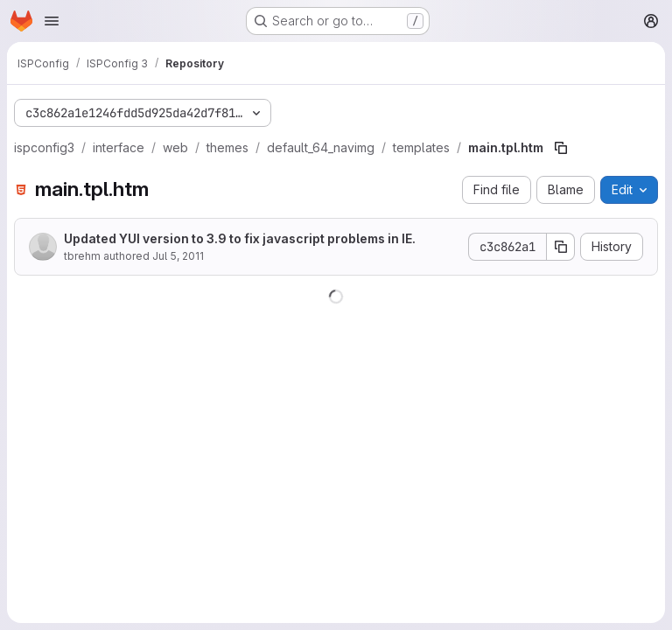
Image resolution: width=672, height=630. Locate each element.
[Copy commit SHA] (561, 247)
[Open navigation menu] (52, 21)
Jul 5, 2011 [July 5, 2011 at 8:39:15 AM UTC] (178, 256)
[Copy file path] (561, 148)
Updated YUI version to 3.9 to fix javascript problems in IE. (240, 238)
